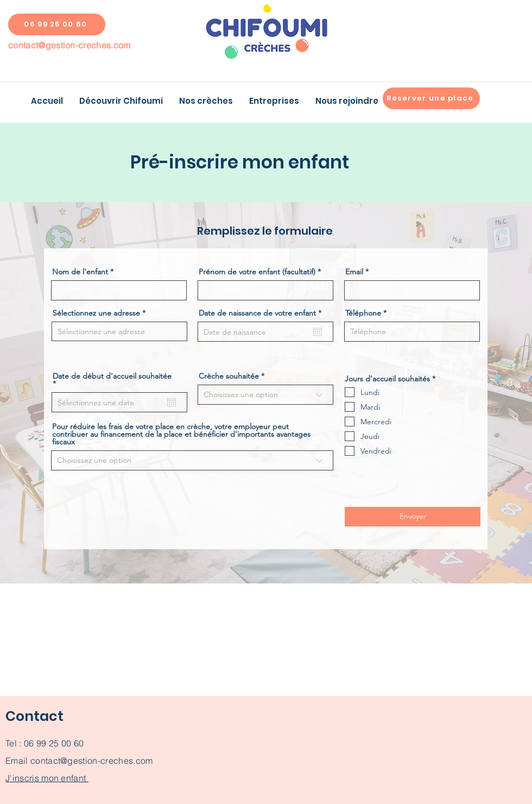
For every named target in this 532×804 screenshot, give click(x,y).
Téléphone (363, 313)
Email (354, 272)
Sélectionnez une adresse (96, 313)
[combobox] (119, 331)
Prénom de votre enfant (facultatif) (257, 272)
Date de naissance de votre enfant (262, 313)
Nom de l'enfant (80, 272)
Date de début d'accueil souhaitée (112, 380)
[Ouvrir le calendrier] (318, 332)
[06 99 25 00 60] (57, 24)
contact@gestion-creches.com (69, 45)
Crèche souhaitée (229, 376)
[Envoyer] (413, 517)
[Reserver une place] (431, 98)
